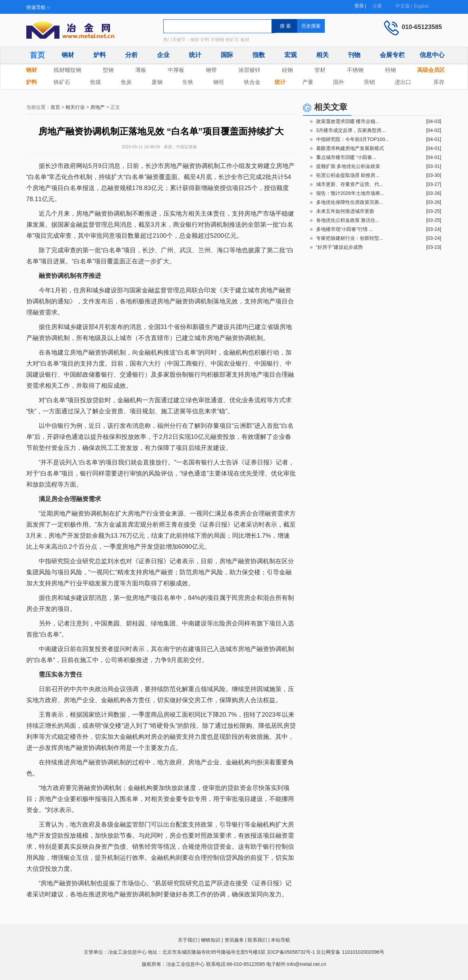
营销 (369, 82)
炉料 (100, 55)
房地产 (98, 107)
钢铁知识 (211, 940)
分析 (131, 55)
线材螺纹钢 (67, 70)
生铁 (188, 82)
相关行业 (75, 107)
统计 (195, 55)
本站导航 (281, 940)
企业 (163, 55)
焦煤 (95, 82)
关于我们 (187, 940)
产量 (308, 82)
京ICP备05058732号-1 (291, 952)
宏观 (291, 55)
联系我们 (257, 940)
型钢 (108, 70)
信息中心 (432, 55)
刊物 (354, 55)
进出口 (403, 82)
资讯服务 (234, 940)
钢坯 (219, 82)
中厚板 (176, 70)
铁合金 (252, 82)
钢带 (211, 70)
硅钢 (287, 70)
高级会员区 (431, 70)
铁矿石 (62, 82)
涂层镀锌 (249, 70)
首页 (37, 55)
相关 (322, 55)
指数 (259, 55)
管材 (320, 70)
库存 (439, 82)
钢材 (68, 55)
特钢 (391, 70)
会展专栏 (392, 55)
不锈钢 (355, 70)
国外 (339, 82)
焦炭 (126, 82)
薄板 (141, 70)
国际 (227, 55)
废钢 (157, 82)
